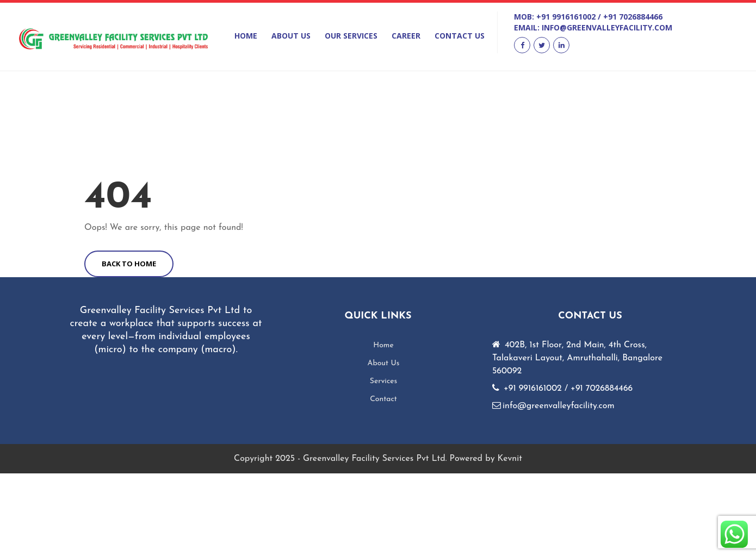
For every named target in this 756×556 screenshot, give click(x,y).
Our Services (351, 36)
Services (384, 381)
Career (406, 36)
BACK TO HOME (129, 264)
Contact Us (460, 36)
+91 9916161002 (566, 17)
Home (246, 36)
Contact (383, 399)
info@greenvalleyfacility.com (607, 27)
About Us (291, 36)
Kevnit (510, 459)
